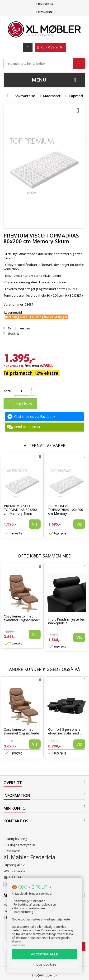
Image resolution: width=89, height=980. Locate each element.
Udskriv (14, 333)
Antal (8, 391)
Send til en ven (19, 328)
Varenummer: (14, 304)
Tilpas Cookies (45, 964)
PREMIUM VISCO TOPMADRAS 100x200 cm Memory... (66, 510)
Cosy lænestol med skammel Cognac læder (22, 618)
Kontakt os (46, 4)
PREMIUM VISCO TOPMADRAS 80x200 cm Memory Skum (20, 510)
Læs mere (18, 945)
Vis (35, 524)
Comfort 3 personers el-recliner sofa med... (65, 731)
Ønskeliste (44, 12)
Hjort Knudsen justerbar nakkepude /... (67, 621)
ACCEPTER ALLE (44, 954)
